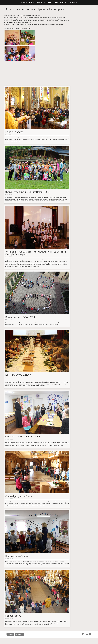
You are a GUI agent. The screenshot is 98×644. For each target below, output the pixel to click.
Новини (32, 3)
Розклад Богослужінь (61, 3)
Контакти (10, 634)
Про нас (19, 634)
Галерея (39, 3)
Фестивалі (73, 3)
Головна (24, 3)
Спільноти (48, 3)
